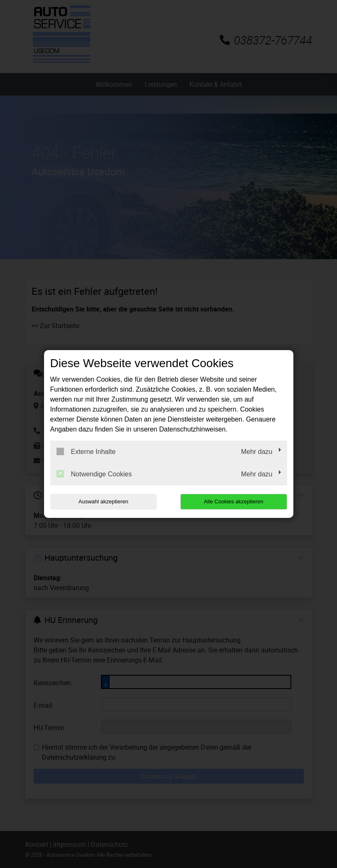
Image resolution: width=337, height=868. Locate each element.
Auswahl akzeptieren (103, 501)
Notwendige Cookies (94, 474)
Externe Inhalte (86, 451)
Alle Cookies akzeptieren (234, 501)
